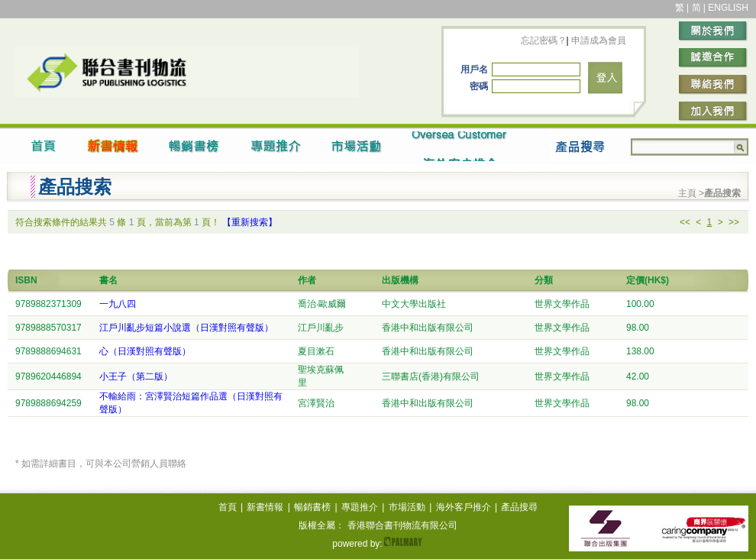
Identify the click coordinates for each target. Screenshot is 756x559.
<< (685, 222)
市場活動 (407, 507)
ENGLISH (728, 8)
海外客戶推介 (464, 507)
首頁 (228, 507)
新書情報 (265, 507)
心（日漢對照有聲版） (145, 351)
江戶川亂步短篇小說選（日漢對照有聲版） (186, 328)
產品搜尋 (519, 507)
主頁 (688, 193)
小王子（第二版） (136, 376)
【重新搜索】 (250, 222)
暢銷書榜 (312, 507)
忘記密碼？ (544, 40)
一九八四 (118, 304)
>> (734, 222)
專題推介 (360, 507)
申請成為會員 (598, 40)
